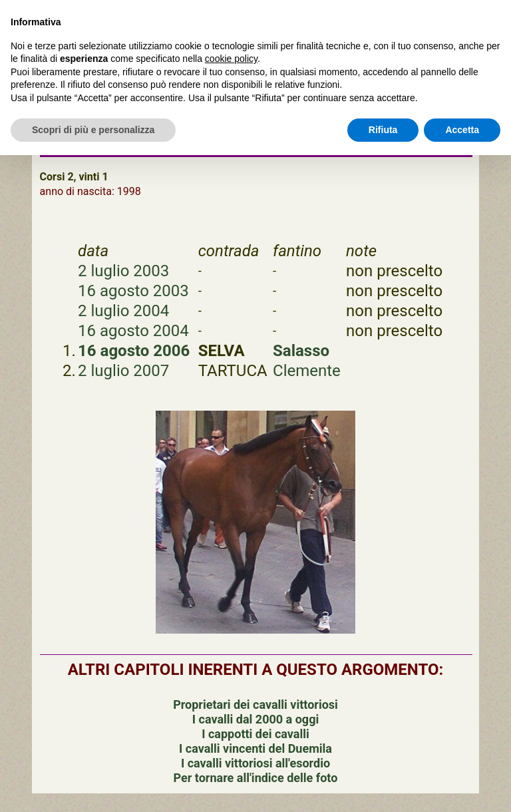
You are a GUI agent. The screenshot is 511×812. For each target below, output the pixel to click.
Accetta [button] (462, 130)
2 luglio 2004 (123, 311)
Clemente (307, 371)
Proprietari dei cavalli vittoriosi (255, 705)
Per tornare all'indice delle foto (256, 778)
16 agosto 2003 (133, 291)
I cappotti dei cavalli (255, 734)
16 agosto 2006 (134, 351)
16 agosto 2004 (133, 331)
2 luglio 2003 (123, 271)
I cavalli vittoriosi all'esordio (255, 763)
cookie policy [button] (231, 59)
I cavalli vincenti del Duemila (255, 748)
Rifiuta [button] (383, 130)
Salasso (301, 351)
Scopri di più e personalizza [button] (93, 130)
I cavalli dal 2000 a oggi (255, 719)
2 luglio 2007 (123, 371)
